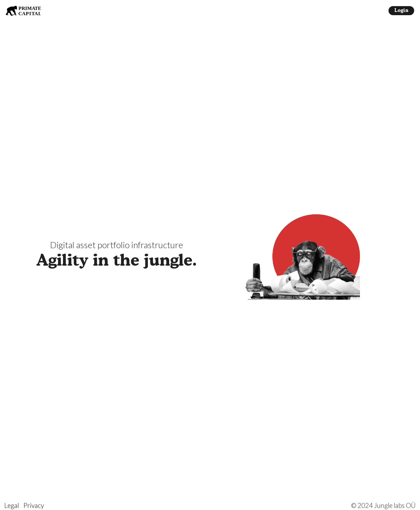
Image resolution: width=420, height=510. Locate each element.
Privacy (34, 505)
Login (401, 11)
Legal (12, 505)
